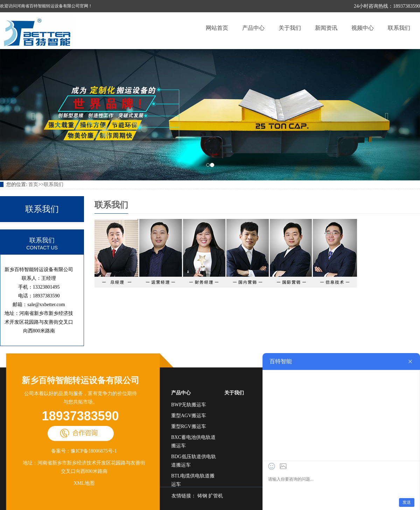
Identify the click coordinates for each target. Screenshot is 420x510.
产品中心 (253, 28)
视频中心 (363, 28)
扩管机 (216, 496)
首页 (33, 184)
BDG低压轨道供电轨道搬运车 (194, 461)
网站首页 (217, 28)
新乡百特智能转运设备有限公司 (80, 380)
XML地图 (84, 483)
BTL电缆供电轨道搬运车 (193, 480)
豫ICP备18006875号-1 (94, 451)
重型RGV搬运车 (189, 426)
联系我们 (399, 28)
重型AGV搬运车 (189, 416)
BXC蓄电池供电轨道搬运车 (193, 442)
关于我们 (290, 28)
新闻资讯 (326, 28)
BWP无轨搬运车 (189, 405)
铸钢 (202, 496)
